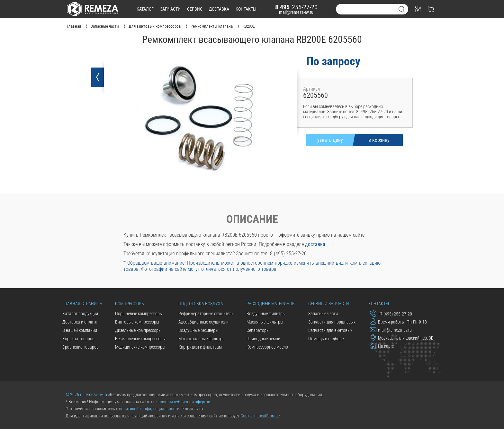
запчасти (170, 9)
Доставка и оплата (80, 322)
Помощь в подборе (326, 339)
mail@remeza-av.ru (296, 12)
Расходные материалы (271, 304)
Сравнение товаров (81, 347)
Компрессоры (130, 304)
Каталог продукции (80, 314)
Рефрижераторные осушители (206, 314)
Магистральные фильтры (202, 339)
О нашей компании (80, 330)
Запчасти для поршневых (332, 322)
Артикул (312, 89)
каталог (145, 9)
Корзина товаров (78, 339)
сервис (195, 9)
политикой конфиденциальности (149, 409)
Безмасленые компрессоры (140, 339)
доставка (219, 9)
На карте (382, 346)
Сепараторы (258, 330)
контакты (246, 9)
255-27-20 (296, 7)
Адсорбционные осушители (203, 322)
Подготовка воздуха (201, 304)
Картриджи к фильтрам (200, 347)
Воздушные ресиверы (198, 330)
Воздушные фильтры (266, 314)
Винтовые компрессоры (137, 322)
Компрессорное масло (267, 347)
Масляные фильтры (265, 322)
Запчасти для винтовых (330, 330)
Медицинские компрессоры (140, 347)
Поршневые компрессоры (139, 314)
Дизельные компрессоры (138, 330)
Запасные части (323, 314)
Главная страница (82, 304)
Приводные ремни (263, 339)
